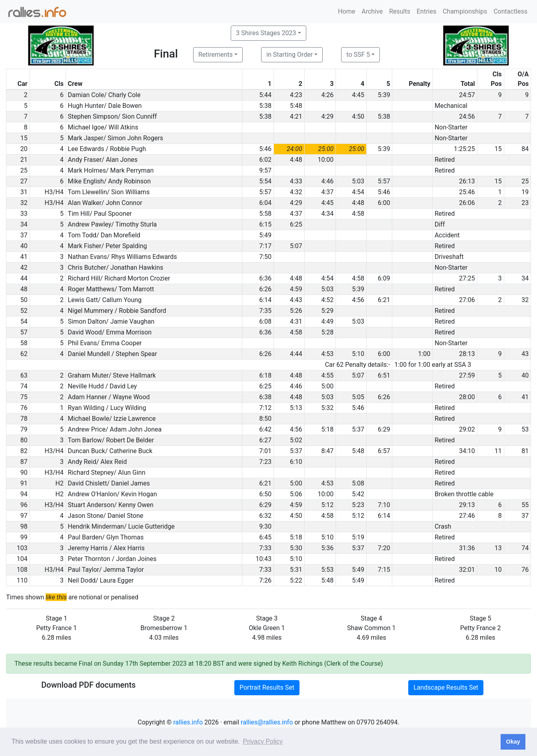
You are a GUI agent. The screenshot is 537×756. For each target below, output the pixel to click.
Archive (372, 11)
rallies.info (188, 722)
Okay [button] (513, 742)
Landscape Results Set (446, 687)
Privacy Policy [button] (263, 741)
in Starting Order (289, 55)
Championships (465, 11)
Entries (426, 11)
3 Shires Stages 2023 (266, 33)
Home (346, 11)
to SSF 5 (358, 55)
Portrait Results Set (267, 687)
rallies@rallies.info (267, 722)
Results (400, 11)
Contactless (510, 11)
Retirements (216, 55)
